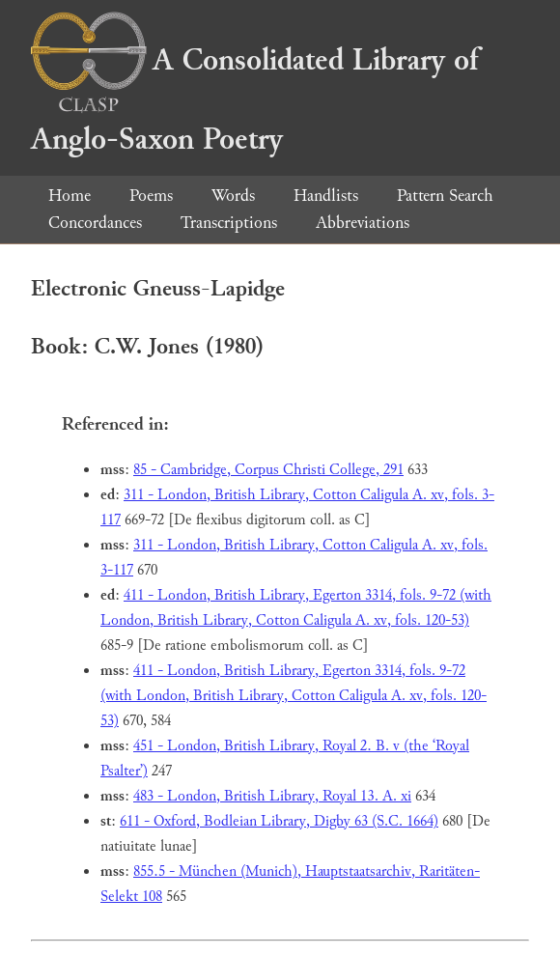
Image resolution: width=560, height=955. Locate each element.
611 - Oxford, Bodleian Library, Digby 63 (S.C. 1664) (279, 821)
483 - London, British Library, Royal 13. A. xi (272, 796)
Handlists (326, 196)
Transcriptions (229, 223)
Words (233, 196)
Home (70, 196)
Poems (151, 196)
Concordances (95, 223)
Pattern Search (445, 196)
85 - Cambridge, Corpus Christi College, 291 (268, 470)
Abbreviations (363, 223)
